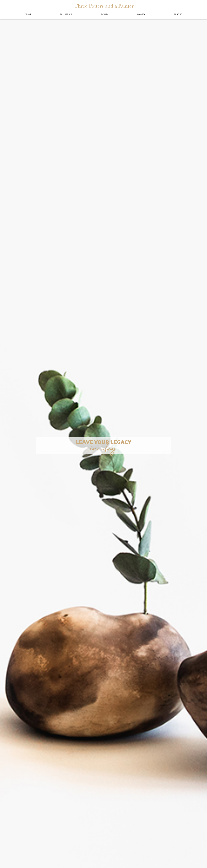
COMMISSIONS (66, 14)
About (28, 14)
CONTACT (178, 14)
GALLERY (141, 14)
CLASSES (105, 14)
